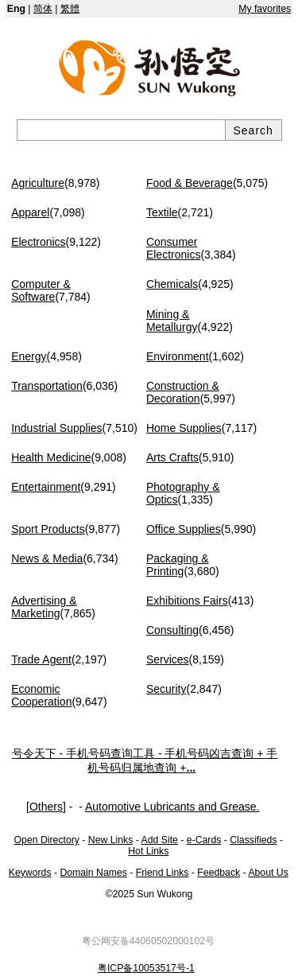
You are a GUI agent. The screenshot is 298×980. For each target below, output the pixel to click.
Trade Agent (41, 659)
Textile (162, 212)
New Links (111, 840)
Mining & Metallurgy (172, 321)
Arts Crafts (172, 457)
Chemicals (172, 284)
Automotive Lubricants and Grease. (172, 807)
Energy (29, 356)
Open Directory (47, 840)
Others (46, 807)
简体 (43, 9)
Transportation (47, 386)
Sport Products (48, 529)
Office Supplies (184, 529)
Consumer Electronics (173, 248)
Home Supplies (184, 428)
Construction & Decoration (183, 392)
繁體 (70, 9)
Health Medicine (51, 457)
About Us (268, 873)
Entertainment (46, 487)
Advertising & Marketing (44, 607)
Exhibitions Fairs (187, 601)
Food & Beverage (190, 183)
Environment (178, 356)
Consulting (172, 630)
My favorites (265, 9)
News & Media (47, 558)
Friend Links (163, 873)
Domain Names (93, 873)
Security (166, 689)
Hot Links (148, 851)
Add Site (160, 840)
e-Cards (204, 840)
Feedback (219, 873)
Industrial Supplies (56, 428)
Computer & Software (41, 290)
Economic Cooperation (41, 695)
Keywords (30, 873)
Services (168, 659)
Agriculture (38, 183)
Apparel (30, 212)
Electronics (38, 242)
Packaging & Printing (178, 565)
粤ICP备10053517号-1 (146, 968)
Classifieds (253, 840)
